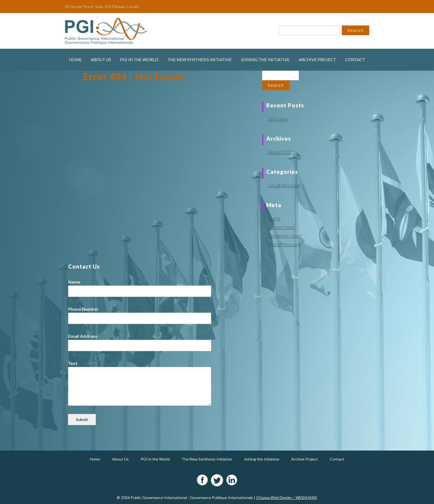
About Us (101, 60)
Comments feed (285, 236)
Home (75, 60)
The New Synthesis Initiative (200, 60)
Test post (278, 119)
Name (74, 282)
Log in (274, 218)
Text (73, 363)
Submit (82, 419)
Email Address (83, 336)
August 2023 (281, 152)
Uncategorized (284, 185)
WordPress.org (284, 244)
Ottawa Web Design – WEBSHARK (287, 497)
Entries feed (281, 227)
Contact (355, 60)
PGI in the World (139, 60)
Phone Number (83, 309)
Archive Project (317, 60)
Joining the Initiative (265, 60)
